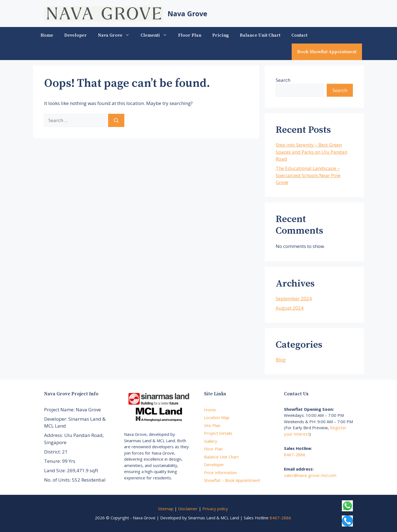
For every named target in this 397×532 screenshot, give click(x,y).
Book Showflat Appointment (327, 52)
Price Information (220, 472)
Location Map (217, 417)
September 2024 (294, 299)
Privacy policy (215, 509)
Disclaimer (188, 509)
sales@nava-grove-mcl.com (310, 475)
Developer (76, 35)
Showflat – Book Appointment (232, 480)
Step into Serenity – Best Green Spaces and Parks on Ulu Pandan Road (312, 152)
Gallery (211, 441)
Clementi (157, 35)
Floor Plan (190, 35)
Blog (281, 360)
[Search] (116, 120)
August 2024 (290, 308)
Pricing (221, 35)
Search (283, 80)
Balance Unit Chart (260, 35)
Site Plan (212, 425)
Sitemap (166, 509)
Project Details (218, 433)
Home (47, 35)
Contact (299, 35)
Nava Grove (187, 13)
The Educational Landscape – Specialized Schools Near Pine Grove (308, 175)
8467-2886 (295, 455)
